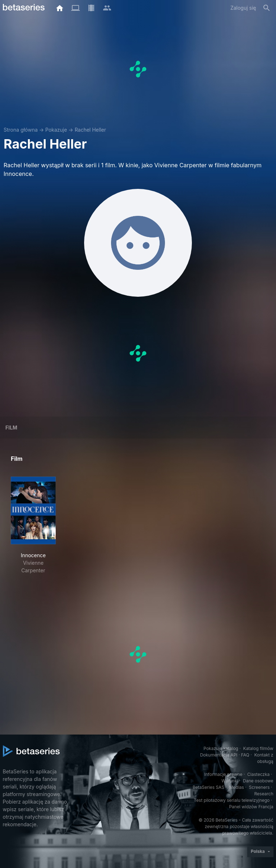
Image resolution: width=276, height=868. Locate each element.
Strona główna (21, 130)
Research (264, 794)
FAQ (245, 755)
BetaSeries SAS (208, 787)
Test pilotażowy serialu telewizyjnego (232, 800)
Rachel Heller (90, 130)
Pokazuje (56, 130)
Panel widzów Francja (251, 807)
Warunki (230, 781)
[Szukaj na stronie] (267, 8)
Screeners (259, 787)
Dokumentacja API (219, 755)
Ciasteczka (258, 774)
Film (11, 428)
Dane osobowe (258, 781)
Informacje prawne (223, 774)
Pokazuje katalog (221, 748)
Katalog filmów (258, 748)
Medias (237, 787)
